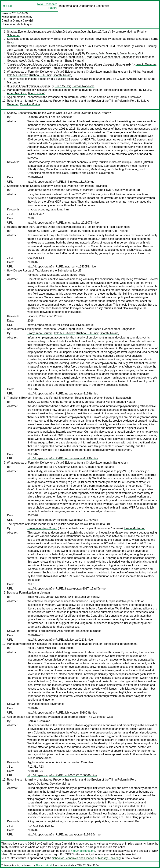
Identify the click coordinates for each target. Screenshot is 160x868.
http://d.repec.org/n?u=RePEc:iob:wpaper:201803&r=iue (62, 713)
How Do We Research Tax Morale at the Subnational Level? (44, 53)
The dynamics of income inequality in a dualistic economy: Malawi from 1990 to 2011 (59, 79)
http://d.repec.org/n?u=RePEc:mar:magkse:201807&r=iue (63, 223)
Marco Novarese (12, 854)
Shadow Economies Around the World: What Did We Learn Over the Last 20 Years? (59, 32)
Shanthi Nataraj (74, 61)
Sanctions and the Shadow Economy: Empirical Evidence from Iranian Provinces (57, 39)
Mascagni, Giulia (116, 53)
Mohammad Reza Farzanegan (130, 39)
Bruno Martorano (135, 528)
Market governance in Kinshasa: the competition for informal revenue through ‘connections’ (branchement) (73, 90)
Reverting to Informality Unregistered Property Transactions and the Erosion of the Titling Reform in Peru (72, 101)
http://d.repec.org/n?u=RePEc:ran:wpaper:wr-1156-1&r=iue (64, 835)
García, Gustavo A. (130, 97)
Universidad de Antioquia (17, 24)
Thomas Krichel (44, 865)
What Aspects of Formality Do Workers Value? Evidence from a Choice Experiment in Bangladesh (68, 72)
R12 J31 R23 (36, 767)
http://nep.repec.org (83, 851)
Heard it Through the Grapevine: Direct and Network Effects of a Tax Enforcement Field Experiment (68, 46)
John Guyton (15, 50)
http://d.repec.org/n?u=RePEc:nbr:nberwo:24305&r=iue (62, 267)
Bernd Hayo (103, 190)
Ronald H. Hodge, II (37, 50)
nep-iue (7, 6)
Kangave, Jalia (95, 53)
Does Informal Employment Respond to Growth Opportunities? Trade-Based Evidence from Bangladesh (71, 57)
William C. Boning (146, 46)
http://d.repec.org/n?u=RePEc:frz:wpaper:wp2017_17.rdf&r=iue (66, 589)
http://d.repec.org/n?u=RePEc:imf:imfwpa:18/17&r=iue (61, 182)
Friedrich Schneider (61, 117)
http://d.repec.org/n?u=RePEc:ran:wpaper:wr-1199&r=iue (63, 458)
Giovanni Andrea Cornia (132, 79)
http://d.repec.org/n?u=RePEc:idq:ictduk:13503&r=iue (61, 325)
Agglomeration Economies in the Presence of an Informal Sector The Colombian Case (60, 97)
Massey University (110, 858)
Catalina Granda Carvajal (17, 21)
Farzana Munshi (62, 68)
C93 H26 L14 (36, 258)
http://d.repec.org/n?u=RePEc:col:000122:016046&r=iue (62, 775)
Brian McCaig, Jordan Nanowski (75, 86)
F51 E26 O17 (36, 214)
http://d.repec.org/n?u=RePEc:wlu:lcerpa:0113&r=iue (60, 640)
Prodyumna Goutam (40, 333)
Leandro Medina (126, 32)
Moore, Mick (136, 53)
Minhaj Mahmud (40, 68)
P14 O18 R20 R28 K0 (41, 826)
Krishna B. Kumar (52, 61)
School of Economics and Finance (73, 858)
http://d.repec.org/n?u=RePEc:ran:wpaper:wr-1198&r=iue (63, 394)
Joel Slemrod (59, 50)
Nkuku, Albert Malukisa (42, 648)
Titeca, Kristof (36, 93)
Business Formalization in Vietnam (28, 86)
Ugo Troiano (76, 50)
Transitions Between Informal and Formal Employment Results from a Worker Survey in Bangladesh (69, 64)
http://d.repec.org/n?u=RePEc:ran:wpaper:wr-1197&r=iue (63, 520)
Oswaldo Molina (30, 104)
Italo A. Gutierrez (29, 61)
